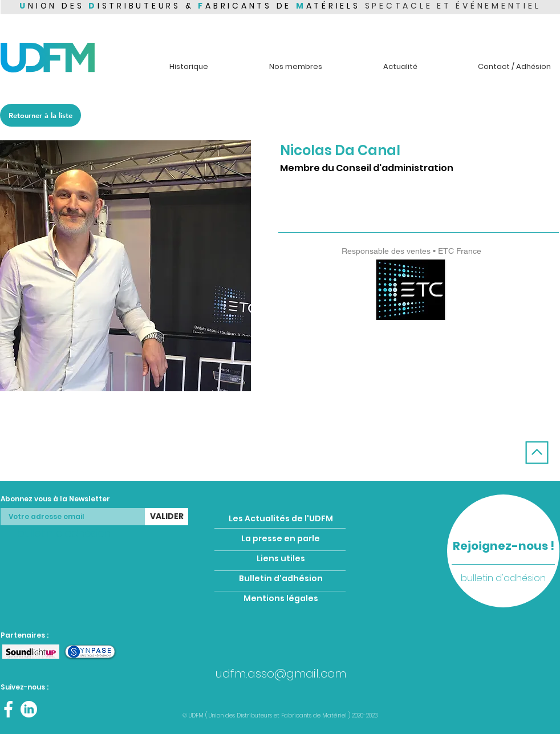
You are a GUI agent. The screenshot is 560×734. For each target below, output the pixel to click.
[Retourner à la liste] (40, 115)
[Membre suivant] (517, 433)
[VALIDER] (167, 517)
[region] (503, 551)
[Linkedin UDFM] (29, 709)
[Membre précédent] (42, 433)
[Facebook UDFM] (8, 709)
